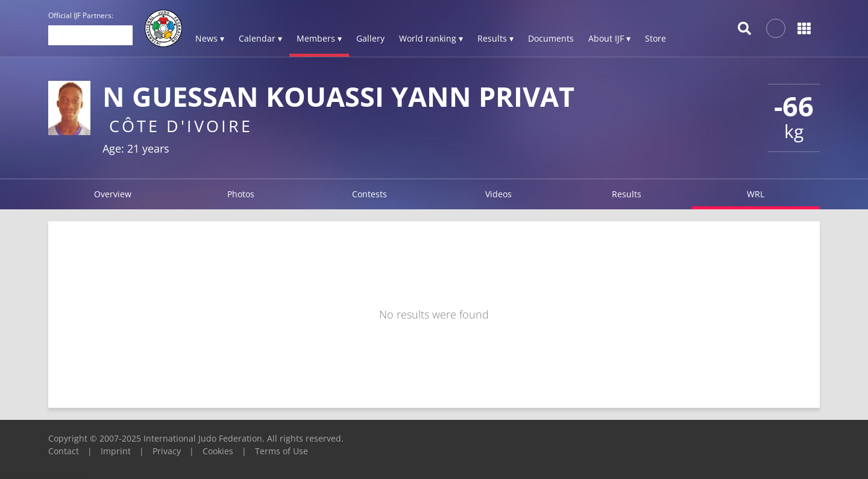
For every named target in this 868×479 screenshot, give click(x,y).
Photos (241, 194)
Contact (64, 451)
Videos (498, 194)
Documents (551, 38)
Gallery (370, 38)
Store (656, 38)
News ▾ (210, 38)
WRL (756, 194)
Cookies (218, 451)
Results (627, 194)
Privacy (167, 451)
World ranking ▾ (431, 38)
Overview (113, 194)
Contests (370, 194)
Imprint (116, 451)
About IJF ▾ (609, 38)
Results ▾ (495, 38)
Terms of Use (281, 451)
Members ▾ (319, 38)
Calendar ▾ (260, 38)
